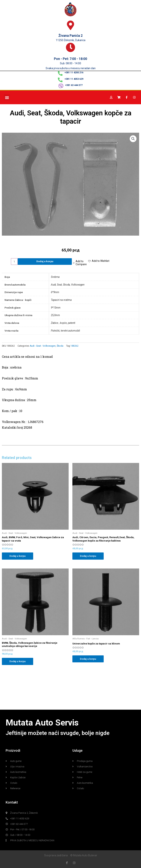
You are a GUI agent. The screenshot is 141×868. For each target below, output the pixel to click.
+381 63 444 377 (74, 85)
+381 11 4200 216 (74, 72)
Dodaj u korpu (45, 261)
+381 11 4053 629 (74, 79)
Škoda (60, 346)
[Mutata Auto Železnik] (70, 689)
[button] (7, 97)
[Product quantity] (14, 262)
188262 (74, 346)
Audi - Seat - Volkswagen (43, 346)
